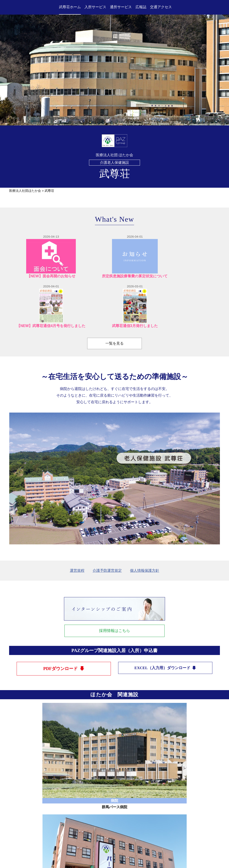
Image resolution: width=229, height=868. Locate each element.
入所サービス (95, 7)
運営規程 (77, 526)
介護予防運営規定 (107, 526)
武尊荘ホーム (70, 7)
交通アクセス (161, 7)
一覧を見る (114, 299)
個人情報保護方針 (145, 526)
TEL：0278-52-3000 (104, 832)
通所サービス (121, 7)
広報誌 (141, 7)
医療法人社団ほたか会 (25, 191)
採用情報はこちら (114, 587)
